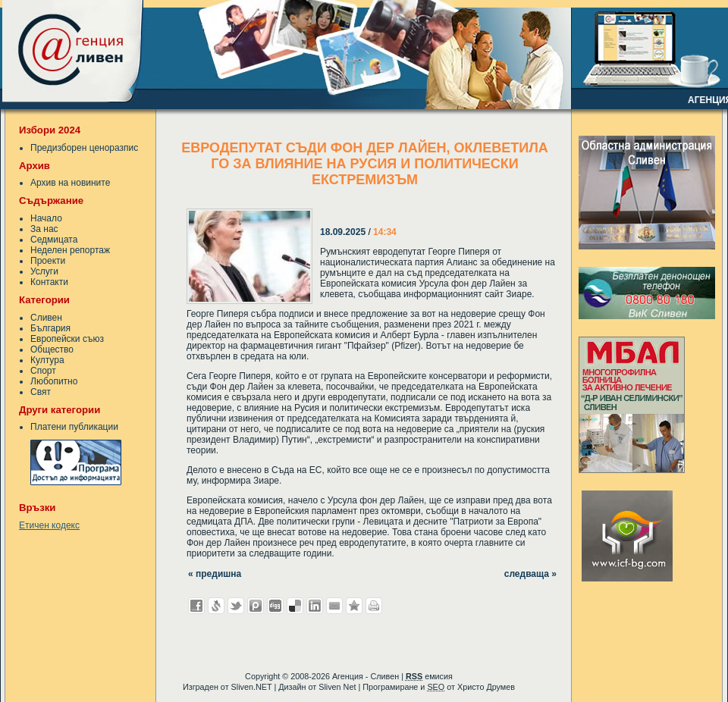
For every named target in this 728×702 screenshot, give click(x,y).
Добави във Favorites (354, 606)
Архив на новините (70, 183)
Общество (52, 349)
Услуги (44, 271)
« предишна (215, 574)
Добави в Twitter (236, 606)
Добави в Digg (275, 606)
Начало (46, 218)
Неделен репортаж (70, 250)
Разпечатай (374, 606)
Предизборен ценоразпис (84, 148)
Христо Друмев (486, 687)
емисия (429, 676)
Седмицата (54, 240)
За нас (44, 229)
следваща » (530, 574)
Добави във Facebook (196, 606)
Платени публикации (74, 427)
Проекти (48, 261)
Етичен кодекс (49, 525)
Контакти (49, 282)
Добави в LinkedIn (315, 606)
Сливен (46, 318)
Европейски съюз (67, 339)
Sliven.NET (252, 687)
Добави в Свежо (216, 606)
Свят (41, 392)
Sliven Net (337, 687)
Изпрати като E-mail (334, 606)
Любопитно (54, 381)
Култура (47, 360)
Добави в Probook (256, 606)
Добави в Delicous (295, 606)
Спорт (43, 371)
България (50, 328)
